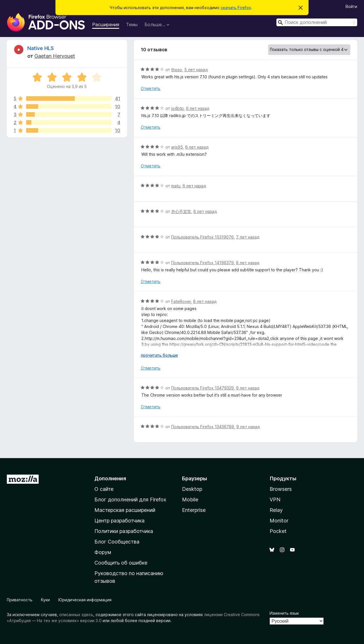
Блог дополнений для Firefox (130, 500)
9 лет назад (248, 388)
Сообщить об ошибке (121, 563)
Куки (45, 600)
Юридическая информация (85, 600)
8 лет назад (248, 263)
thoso (177, 70)
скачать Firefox (236, 8)
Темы (132, 24)
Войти (351, 6)
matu (176, 186)
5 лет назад (196, 70)
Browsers (281, 489)
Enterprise (194, 510)
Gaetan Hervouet (55, 56)
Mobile (190, 500)
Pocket (278, 531)
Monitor (279, 521)
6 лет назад (198, 108)
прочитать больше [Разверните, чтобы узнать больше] (159, 355)
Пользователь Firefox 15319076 (202, 237)
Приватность (20, 600)
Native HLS (41, 48)
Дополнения (110, 478)
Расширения (106, 24)
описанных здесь (76, 615)
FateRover (181, 301)
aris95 (177, 147)
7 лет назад (248, 237)
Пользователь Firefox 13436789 (203, 427)
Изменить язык (284, 613)
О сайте (104, 489)
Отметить (151, 88)
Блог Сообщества (117, 542)
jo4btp (177, 108)
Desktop (192, 489)
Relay (276, 510)
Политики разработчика (124, 531)
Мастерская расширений (125, 510)
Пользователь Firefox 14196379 (202, 263)
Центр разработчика (119, 521)
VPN (275, 500)
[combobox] (317, 22)
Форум (103, 552)
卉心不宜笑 (181, 211)
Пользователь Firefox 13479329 (202, 388)
